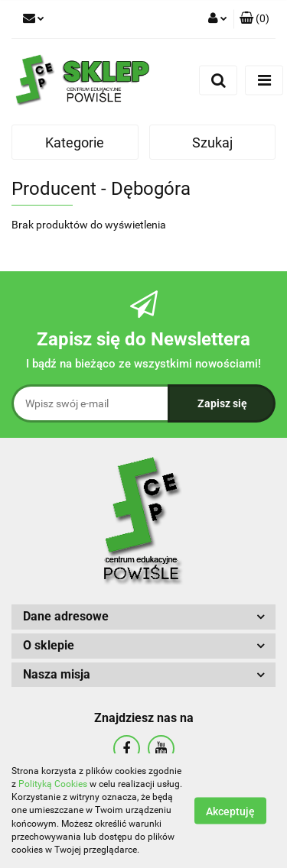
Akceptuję (230, 811)
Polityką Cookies (53, 784)
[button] (254, 19)
